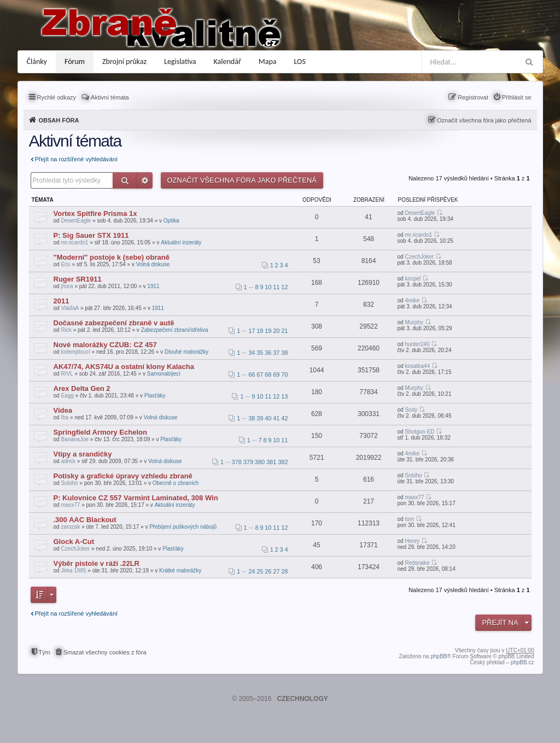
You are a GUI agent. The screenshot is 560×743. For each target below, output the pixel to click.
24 (252, 571)
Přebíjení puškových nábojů (183, 527)
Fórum (75, 62)
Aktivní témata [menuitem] (110, 97)
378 (237, 462)
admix (68, 461)
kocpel (413, 279)
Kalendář (227, 62)
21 (284, 331)
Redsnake (417, 563)
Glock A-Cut (74, 542)
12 (284, 287)
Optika (171, 221)
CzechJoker (419, 257)
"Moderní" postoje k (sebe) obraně (112, 257)
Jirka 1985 (73, 571)
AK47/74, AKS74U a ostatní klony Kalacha (124, 367)
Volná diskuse (153, 264)
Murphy (414, 322)
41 (276, 418)
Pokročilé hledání (145, 180)
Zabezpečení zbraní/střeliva (175, 330)
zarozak (70, 527)
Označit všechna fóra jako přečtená (484, 120)
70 (284, 375)
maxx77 (70, 505)
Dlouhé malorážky (186, 352)
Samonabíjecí (164, 374)
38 (284, 353)
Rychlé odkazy (57, 97)
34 (252, 353)
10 (268, 287)
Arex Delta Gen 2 (82, 388)
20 (276, 331)
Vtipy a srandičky (83, 454)
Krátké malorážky (180, 571)
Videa (63, 410)
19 (268, 331)
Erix (65, 264)
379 (248, 462)
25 (260, 571)
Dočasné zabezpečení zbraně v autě (114, 323)
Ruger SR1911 (78, 279)
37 (276, 353)
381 (271, 462)
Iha (65, 417)
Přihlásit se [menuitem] (517, 97)
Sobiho (69, 483)
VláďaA (70, 308)
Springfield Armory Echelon (100, 432)
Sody (411, 410)
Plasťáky (155, 396)
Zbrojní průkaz (124, 62)
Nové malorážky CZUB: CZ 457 (105, 345)
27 (276, 571)
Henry (412, 541)
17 (252, 331)
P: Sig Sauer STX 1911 (91, 235)
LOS (300, 62)
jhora (67, 286)
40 (268, 418)
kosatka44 (417, 366)
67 (260, 375)
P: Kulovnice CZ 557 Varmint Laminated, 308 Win (136, 498)
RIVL (67, 374)
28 (284, 571)
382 (283, 462)
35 (260, 353)
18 (260, 331)
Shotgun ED (419, 432)
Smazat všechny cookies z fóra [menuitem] (105, 652)
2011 (62, 301)
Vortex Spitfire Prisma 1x (95, 213)
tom (409, 519)
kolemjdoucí (75, 352)
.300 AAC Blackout (85, 520)
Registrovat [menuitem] (473, 97)
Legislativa (180, 62)
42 (284, 418)
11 (276, 287)
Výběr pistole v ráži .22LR (97, 563)
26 (268, 571)
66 (252, 375)
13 (284, 396)
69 (276, 375)
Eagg (67, 396)
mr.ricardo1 (74, 242)
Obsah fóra (59, 120)
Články (37, 62)
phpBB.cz (523, 662)
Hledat (125, 180)
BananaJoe (75, 439)
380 (260, 462)
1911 (153, 286)
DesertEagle (76, 221)
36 (268, 353)
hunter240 (417, 344)
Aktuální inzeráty (181, 242)
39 (260, 418)
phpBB (439, 656)
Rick (66, 330)
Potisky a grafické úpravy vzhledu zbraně (123, 476)
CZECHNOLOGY (302, 699)
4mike (412, 300)
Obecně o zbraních (176, 483)
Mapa (268, 62)
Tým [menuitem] (45, 652)
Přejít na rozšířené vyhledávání (77, 159)
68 (268, 375)
